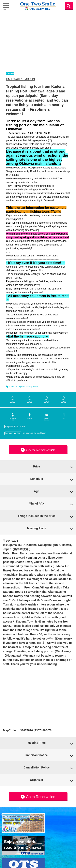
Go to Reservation (38, 450)
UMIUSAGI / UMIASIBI (20, 79)
